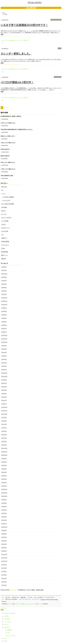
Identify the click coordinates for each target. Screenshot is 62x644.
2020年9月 (4, 458)
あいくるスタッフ (12, 635)
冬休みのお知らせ (5, 149)
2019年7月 (4, 506)
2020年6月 (4, 469)
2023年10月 (4, 342)
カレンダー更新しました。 (16, 53)
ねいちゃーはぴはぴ (6, 217)
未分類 (3, 248)
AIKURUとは (15, 597)
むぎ (2, 235)
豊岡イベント (5, 255)
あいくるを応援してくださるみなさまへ (44, 597)
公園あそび (4, 238)
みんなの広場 (5, 231)
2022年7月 (4, 383)
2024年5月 (4, 318)
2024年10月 (4, 304)
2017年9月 (4, 565)
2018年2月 (4, 551)
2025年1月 (4, 294)
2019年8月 (4, 503)
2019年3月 (4, 520)
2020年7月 (4, 465)
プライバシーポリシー (24, 599)
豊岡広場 (3, 259)
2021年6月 (4, 428)
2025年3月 (4, 291)
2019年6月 (4, 510)
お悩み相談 (4, 207)
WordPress (10, 604)
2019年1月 (4, 524)
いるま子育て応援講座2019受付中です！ (24, 25)
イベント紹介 (7, 622)
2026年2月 (4, 267)
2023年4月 (4, 359)
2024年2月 (4, 328)
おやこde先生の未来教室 (8, 204)
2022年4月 (4, 394)
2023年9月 (4, 346)
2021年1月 (4, 445)
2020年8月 (4, 462)
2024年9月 (4, 308)
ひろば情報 (7, 619)
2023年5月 (4, 356)
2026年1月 (4, 270)
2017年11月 (4, 558)
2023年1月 (4, 370)
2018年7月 (4, 537)
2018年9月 (4, 530)
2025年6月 (4, 284)
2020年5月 (4, 472)
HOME (5, 641)
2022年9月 (4, 380)
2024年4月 (4, 322)
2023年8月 (4, 349)
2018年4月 (4, 544)
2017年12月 (4, 554)
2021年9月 (4, 417)
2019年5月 (4, 513)
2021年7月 (4, 424)
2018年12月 (4, 527)
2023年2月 (4, 366)
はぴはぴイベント (6, 228)
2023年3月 (4, 363)
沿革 (8, 633)
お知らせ (3, 211)
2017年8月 (4, 568)
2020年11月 (4, 452)
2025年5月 (4, 287)
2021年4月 (4, 435)
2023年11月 (4, 339)
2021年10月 (4, 414)
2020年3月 (4, 479)
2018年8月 (4, 534)
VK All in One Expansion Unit (30, 604)
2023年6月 (4, 352)
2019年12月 (4, 489)
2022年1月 (4, 404)
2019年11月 (4, 493)
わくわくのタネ (6, 200)
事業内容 (23, 597)
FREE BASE (4, 187)
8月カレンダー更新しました (8, 162)
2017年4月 (4, 582)
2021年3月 (4, 438)
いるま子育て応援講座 (56, 20)
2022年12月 (4, 373)
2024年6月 (4, 315)
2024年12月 (4, 298)
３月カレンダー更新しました (8, 123)
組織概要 (9, 630)
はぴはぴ (3, 224)
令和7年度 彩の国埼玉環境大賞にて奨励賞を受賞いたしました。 (17, 129)
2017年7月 (4, 571)
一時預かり (7, 616)
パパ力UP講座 (58, 77)
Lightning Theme (18, 604)
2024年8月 (4, 311)
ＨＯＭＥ (7, 597)
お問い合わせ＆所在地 (11, 599)
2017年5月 (4, 578)
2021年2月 (4, 441)
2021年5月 (4, 431)
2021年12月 (4, 407)
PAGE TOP (3, 608)
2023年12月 (4, 335)
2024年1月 (4, 332)
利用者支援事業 (5, 241)
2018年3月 (4, 547)
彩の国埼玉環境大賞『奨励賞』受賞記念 (11, 116)
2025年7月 (4, 280)
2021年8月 (4, 421)
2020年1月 (4, 486)
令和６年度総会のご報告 (7, 175)
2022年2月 (4, 400)
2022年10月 (4, 376)
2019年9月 (4, 500)
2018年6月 (4, 541)
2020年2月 (4, 482)
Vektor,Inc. (40, 604)
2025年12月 (4, 274)
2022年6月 (4, 387)
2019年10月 (4, 496)
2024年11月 (4, 301)
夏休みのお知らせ (5, 156)
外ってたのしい (5, 245)
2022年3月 (4, 397)
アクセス (30, 597)
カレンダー (4, 214)
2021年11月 (4, 411)
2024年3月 (4, 325)
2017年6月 (4, 575)
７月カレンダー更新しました (8, 169)
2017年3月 (4, 585)
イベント (3, 194)
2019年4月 (4, 517)
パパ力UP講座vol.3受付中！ (17, 82)
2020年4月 (4, 476)
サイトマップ (36, 599)
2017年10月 (4, 561)
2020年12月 (4, 448)
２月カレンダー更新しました (8, 143)
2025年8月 (4, 277)
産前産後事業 (5, 252)
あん (59, 48)
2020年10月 (4, 455)
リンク (6, 638)
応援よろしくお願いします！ (8, 136)
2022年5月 (4, 390)
